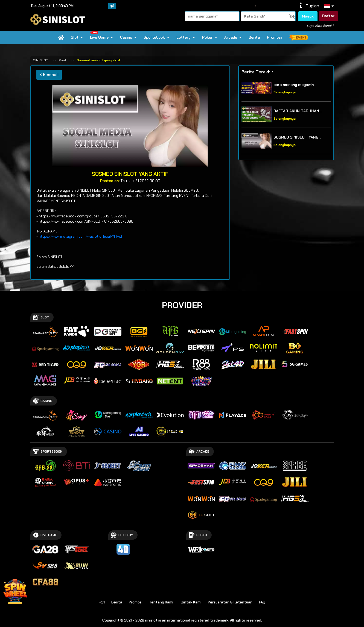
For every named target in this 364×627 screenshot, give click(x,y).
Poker (210, 37)
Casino (128, 37)
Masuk (308, 16)
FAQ (262, 602)
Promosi (274, 37)
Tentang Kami (161, 602)
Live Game (101, 35)
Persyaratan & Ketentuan (230, 602)
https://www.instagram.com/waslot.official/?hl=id (80, 236)
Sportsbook (156, 37)
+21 (102, 602)
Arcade (233, 37)
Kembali (49, 75)
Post (62, 60)
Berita (254, 37)
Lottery (186, 37)
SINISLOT (41, 60)
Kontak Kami (190, 602)
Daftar (328, 16)
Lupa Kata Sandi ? (320, 26)
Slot (77, 37)
